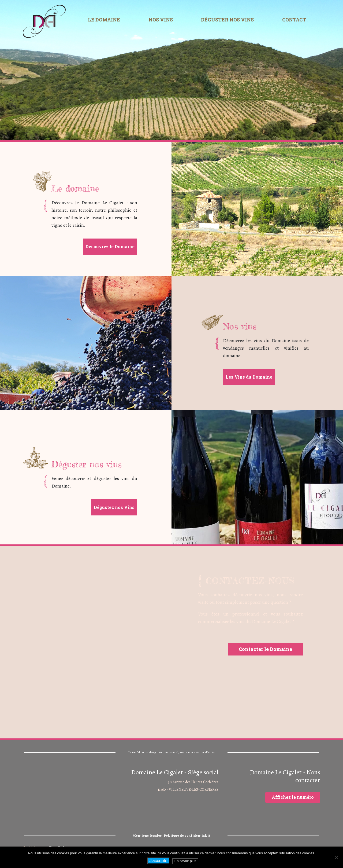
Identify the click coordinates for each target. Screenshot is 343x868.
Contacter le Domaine (265, 649)
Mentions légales (147, 835)
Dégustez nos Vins (114, 507)
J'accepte (159, 861)
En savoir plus (185, 861)
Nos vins (161, 20)
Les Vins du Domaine (249, 377)
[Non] (336, 857)
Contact (294, 20)
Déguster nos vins (227, 20)
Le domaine (104, 20)
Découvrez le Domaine (110, 246)
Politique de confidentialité (187, 835)
